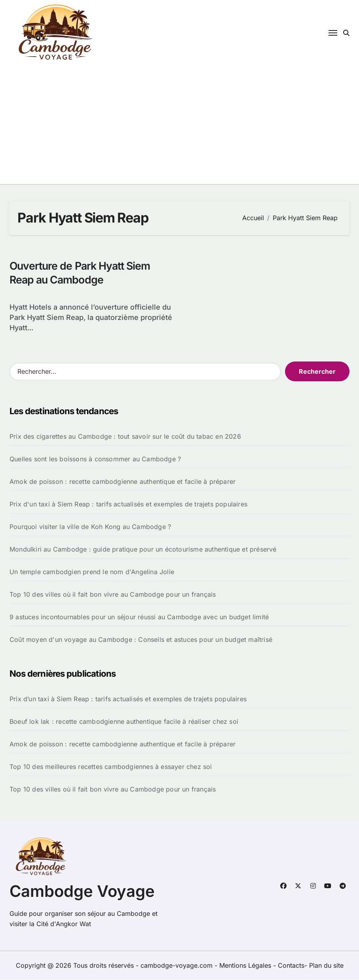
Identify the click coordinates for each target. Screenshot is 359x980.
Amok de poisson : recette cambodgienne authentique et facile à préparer (123, 482)
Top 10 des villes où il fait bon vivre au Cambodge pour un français (113, 595)
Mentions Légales (246, 966)
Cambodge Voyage (82, 892)
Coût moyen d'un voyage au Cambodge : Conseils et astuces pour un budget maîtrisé (141, 640)
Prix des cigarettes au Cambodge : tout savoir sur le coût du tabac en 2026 (125, 437)
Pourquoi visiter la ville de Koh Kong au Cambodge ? (90, 527)
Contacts (291, 966)
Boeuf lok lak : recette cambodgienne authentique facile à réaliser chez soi (124, 722)
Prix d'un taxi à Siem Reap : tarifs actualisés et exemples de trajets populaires (128, 504)
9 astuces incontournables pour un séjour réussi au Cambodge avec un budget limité (139, 617)
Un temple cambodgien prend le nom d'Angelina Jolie (92, 572)
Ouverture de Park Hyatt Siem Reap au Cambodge (82, 273)
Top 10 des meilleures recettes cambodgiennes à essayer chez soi (111, 767)
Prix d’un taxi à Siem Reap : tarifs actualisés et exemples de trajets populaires (128, 699)
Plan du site (326, 966)
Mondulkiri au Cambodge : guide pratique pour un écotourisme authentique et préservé (143, 550)
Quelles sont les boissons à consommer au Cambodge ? (95, 459)
